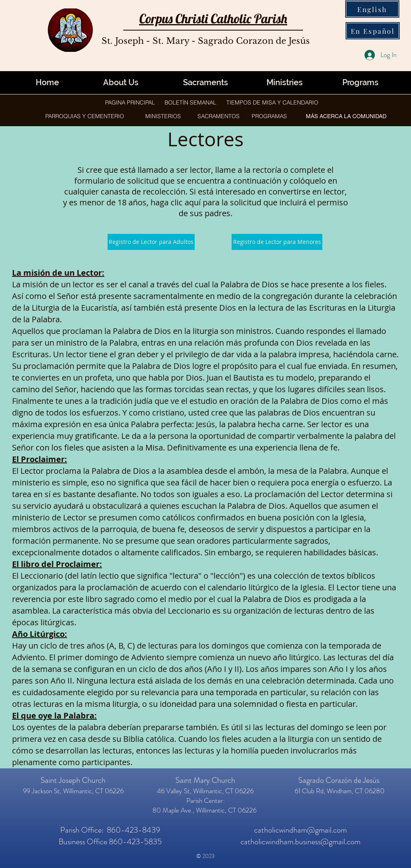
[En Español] (373, 31)
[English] (372, 9)
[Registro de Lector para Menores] (277, 242)
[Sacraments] (205, 82)
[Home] (47, 82)
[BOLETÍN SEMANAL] (190, 103)
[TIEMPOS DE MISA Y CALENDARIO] (272, 103)
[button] (285, 82)
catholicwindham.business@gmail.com (300, 842)
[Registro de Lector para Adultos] (151, 242)
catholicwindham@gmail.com (300, 830)
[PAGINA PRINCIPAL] (130, 103)
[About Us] (121, 82)
